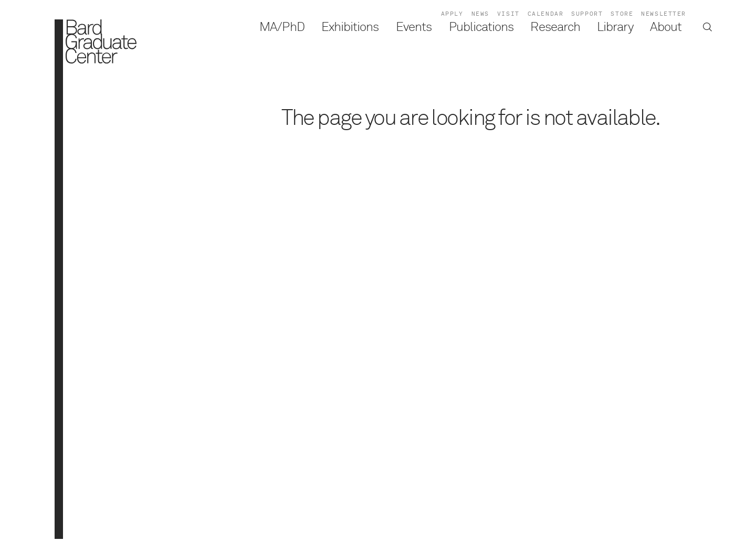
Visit (508, 14)
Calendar (546, 14)
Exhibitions (350, 27)
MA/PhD (282, 27)
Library (615, 27)
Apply (452, 14)
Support (587, 14)
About (666, 27)
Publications (481, 27)
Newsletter (664, 14)
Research (555, 27)
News (480, 14)
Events (414, 27)
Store (622, 14)
